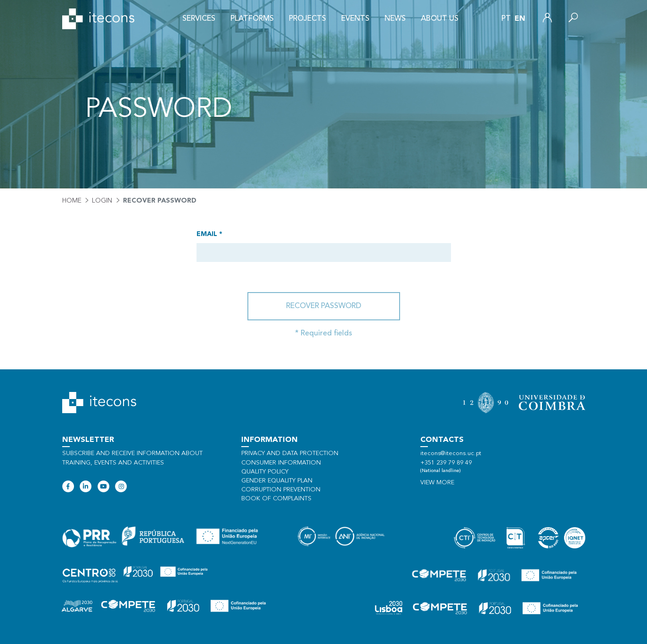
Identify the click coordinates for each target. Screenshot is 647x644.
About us (440, 19)
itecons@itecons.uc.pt (451, 453)
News (395, 19)
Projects (307, 19)
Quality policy (265, 472)
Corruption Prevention (281, 490)
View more (437, 483)
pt (506, 19)
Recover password (324, 306)
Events (355, 19)
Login (102, 201)
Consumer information (281, 463)
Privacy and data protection (290, 453)
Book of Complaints (276, 499)
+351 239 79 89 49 (446, 463)
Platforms (252, 19)
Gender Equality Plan (277, 481)
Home (72, 201)
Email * (209, 234)
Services (199, 19)
